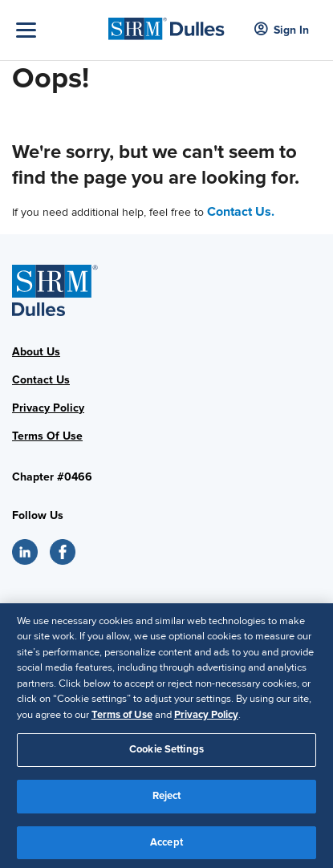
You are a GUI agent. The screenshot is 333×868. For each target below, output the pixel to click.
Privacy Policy (48, 408)
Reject (167, 801)
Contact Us (41, 380)
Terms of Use (122, 720)
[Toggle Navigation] (58, 30)
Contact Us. (241, 212)
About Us (36, 352)
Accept (166, 847)
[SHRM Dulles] (166, 24)
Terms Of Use (47, 436)
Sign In (282, 30)
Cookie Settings (166, 755)
